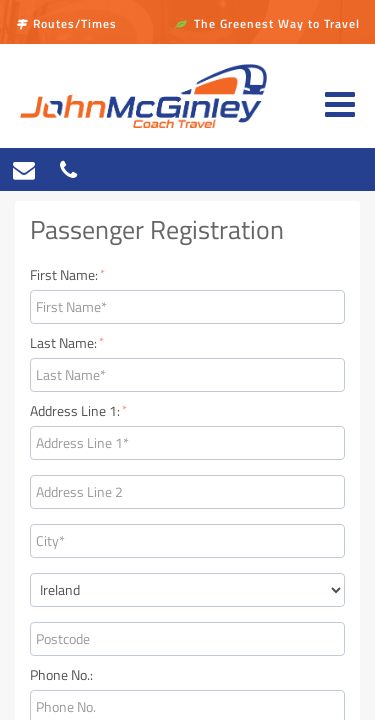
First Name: (67, 275)
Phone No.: (61, 675)
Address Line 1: (78, 411)
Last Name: (67, 343)
